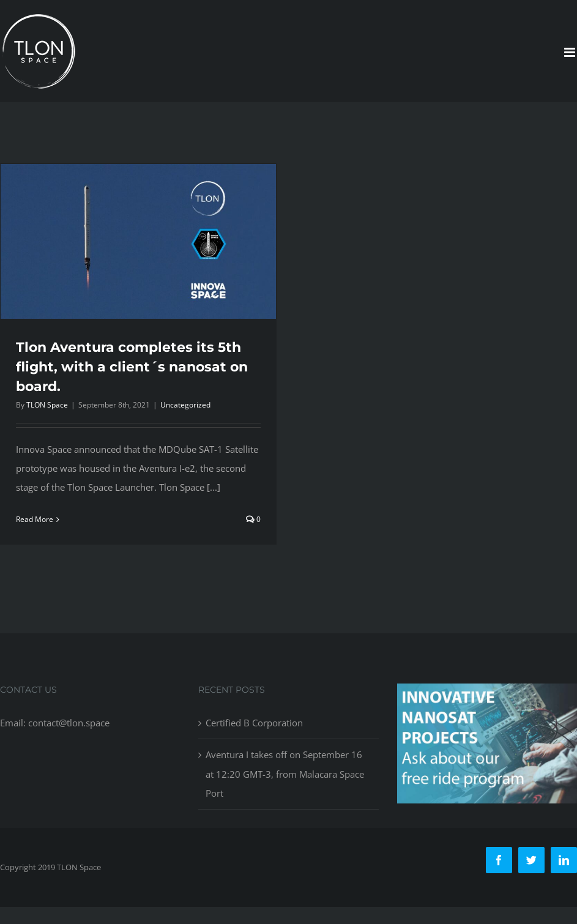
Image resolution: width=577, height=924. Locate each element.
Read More (35, 519)
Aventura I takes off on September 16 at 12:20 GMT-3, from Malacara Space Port (285, 783)
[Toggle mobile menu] (571, 52)
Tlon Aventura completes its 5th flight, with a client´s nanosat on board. (132, 367)
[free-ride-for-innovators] (487, 702)
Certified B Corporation (254, 732)
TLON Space (47, 405)
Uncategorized (185, 405)
